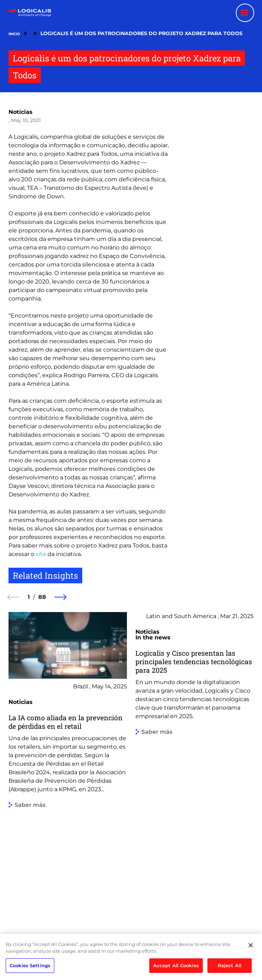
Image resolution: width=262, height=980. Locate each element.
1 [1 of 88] (29, 597)
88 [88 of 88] (42, 597)
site (41, 554)
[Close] (251, 956)
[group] (68, 766)
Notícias (21, 112)
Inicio (14, 34)
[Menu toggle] (245, 13)
